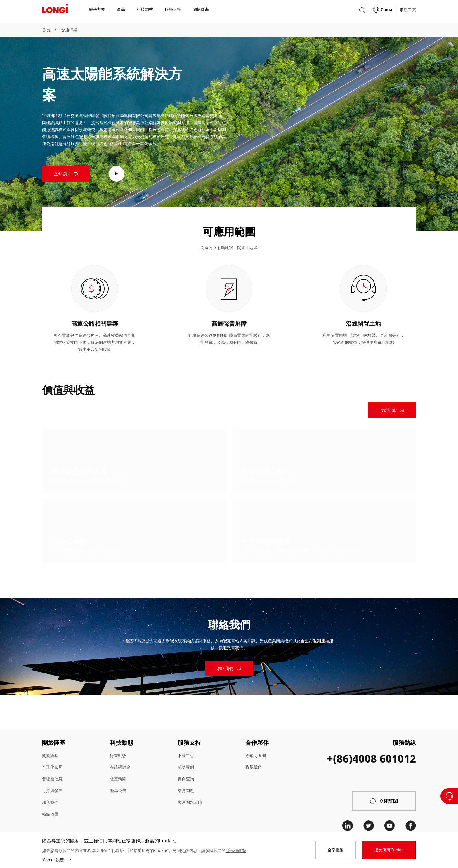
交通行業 (69, 30)
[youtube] (390, 826)
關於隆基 (50, 755)
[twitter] (369, 826)
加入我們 (50, 802)
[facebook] (411, 826)
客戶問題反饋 (190, 802)
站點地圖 (50, 814)
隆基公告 (118, 790)
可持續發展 (52, 790)
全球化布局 (52, 767)
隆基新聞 (118, 779)
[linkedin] (348, 826)
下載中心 (186, 755)
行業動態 (118, 755)
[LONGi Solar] (55, 11)
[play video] (117, 174)
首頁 (46, 30)
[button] (362, 11)
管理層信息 (52, 779)
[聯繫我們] (449, 796)
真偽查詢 (186, 779)
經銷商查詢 (256, 755)
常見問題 (186, 790)
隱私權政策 (236, 850)
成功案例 (186, 767)
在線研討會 (120, 767)
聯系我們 (254, 767)
